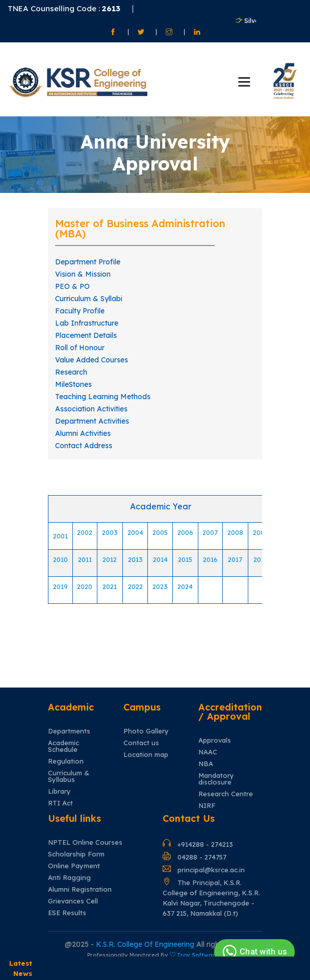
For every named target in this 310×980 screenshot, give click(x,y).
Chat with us (253, 952)
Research (71, 372)
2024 (185, 586)
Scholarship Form (76, 854)
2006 (185, 532)
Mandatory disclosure (216, 779)
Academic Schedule (63, 746)
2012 (110, 559)
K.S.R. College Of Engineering (146, 944)
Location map (146, 755)
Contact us (141, 743)
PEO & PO (72, 286)
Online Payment (74, 866)
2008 (235, 532)
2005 (160, 532)
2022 (135, 586)
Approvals (215, 740)
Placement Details (86, 335)
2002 (85, 532)
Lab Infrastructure (87, 323)
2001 (60, 536)
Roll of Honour (80, 348)
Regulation (66, 761)
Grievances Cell (73, 901)
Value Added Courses (92, 360)
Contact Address (84, 446)
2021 (110, 586)
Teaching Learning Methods (103, 397)
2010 (60, 559)
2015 (185, 559)
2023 (160, 586)
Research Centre (226, 794)
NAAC (208, 752)
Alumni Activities (83, 433)
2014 (160, 559)
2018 (261, 559)
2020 (85, 586)
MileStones (73, 384)
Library (59, 791)
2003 (110, 532)
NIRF (207, 806)
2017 (235, 559)
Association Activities (91, 409)
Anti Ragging (69, 878)
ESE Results (67, 913)
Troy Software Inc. (204, 955)
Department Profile (88, 262)
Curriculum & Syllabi (89, 299)
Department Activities (92, 421)
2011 (85, 559)
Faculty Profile (80, 311)
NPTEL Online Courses (85, 842)
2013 (135, 559)
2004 (135, 532)
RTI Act (60, 803)
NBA (206, 764)
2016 (210, 559)
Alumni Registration (80, 889)
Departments (69, 731)
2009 (261, 532)
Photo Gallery (146, 731)
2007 (210, 532)
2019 (60, 586)
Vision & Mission (83, 274)
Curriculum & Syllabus (69, 776)
